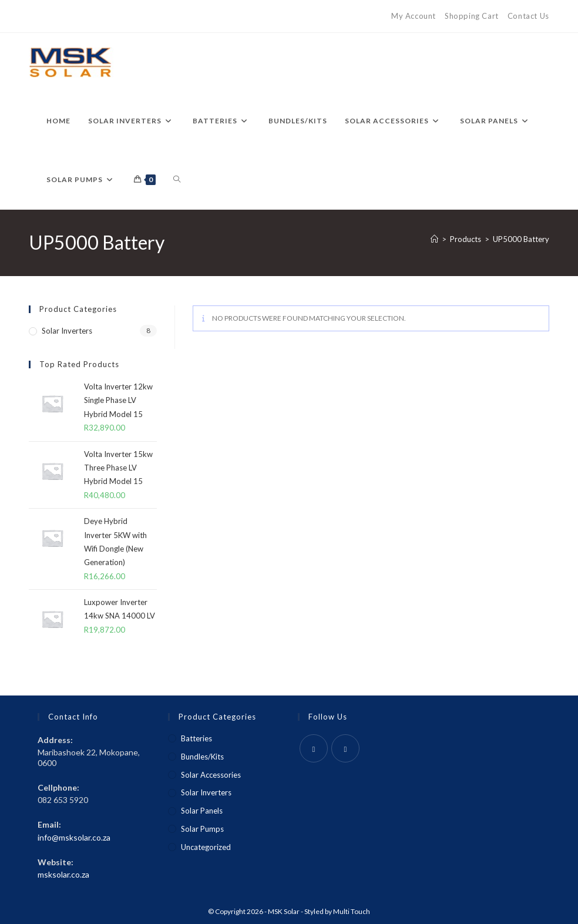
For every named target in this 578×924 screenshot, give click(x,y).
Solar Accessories (211, 775)
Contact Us (528, 16)
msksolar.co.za (63, 874)
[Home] (434, 239)
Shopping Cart (472, 16)
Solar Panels (202, 811)
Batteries (196, 738)
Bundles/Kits (202, 757)
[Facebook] (314, 748)
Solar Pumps (202, 829)
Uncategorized (206, 847)
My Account (414, 16)
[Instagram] (345, 748)
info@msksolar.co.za (74, 837)
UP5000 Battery (521, 239)
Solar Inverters (67, 331)
